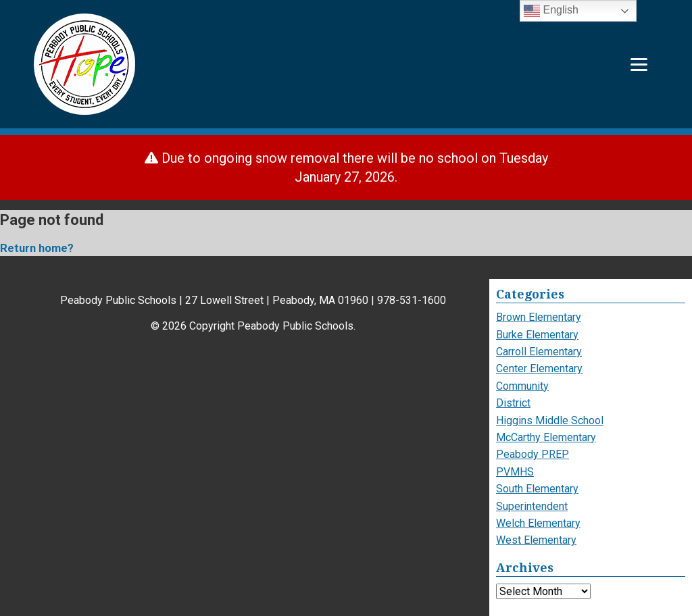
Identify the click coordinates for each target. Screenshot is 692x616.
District (513, 403)
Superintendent (532, 506)
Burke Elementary (537, 335)
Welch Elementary (538, 523)
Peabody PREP (533, 454)
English (551, 11)
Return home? (37, 248)
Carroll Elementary (539, 352)
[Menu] (639, 65)
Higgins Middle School (550, 420)
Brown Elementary (539, 317)
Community (522, 386)
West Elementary (536, 540)
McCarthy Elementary (546, 437)
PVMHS (515, 472)
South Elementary (537, 489)
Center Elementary (539, 368)
